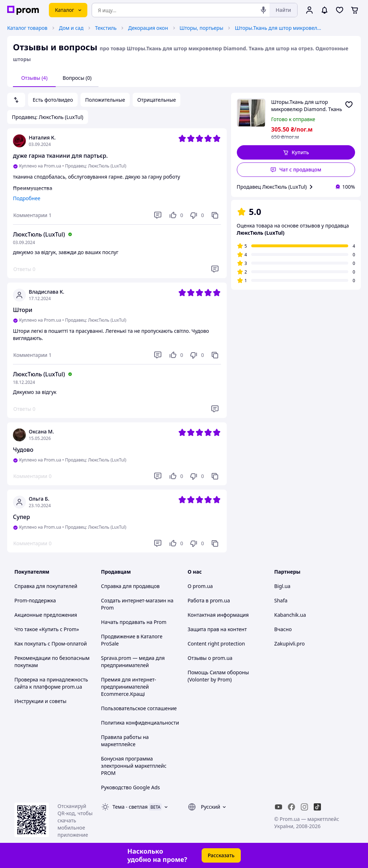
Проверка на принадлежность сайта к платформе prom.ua (51, 683)
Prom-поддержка (35, 600)
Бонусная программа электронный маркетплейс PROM (134, 766)
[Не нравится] (197, 215)
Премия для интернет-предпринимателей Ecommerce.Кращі (128, 687)
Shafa (281, 600)
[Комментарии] (32, 215)
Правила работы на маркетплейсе (125, 741)
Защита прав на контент (217, 629)
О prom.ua (200, 586)
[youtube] (279, 807)
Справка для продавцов (130, 586)
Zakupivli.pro (289, 644)
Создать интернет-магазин (134, 600)
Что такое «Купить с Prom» (47, 629)
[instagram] (304, 807)
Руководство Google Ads (130, 787)
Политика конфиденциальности (140, 723)
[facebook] (291, 807)
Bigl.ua (282, 586)
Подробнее (27, 198)
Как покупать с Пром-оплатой (51, 644)
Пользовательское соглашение (139, 708)
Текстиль (106, 28)
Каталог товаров (27, 28)
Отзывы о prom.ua (210, 658)
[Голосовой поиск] (263, 10)
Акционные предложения (46, 615)
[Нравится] (176, 215)
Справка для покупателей (46, 586)
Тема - (130, 807)
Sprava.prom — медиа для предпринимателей (133, 662)
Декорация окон (148, 28)
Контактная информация (218, 615)
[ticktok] (317, 807)
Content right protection (216, 644)
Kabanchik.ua (290, 615)
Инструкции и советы (40, 701)
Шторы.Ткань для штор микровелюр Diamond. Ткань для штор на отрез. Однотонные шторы (280, 28)
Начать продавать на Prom (134, 622)
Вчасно (283, 629)
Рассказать (221, 855)
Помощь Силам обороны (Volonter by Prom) (218, 676)
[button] (296, 152)
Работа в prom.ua (209, 600)
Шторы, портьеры (202, 28)
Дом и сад (71, 28)
